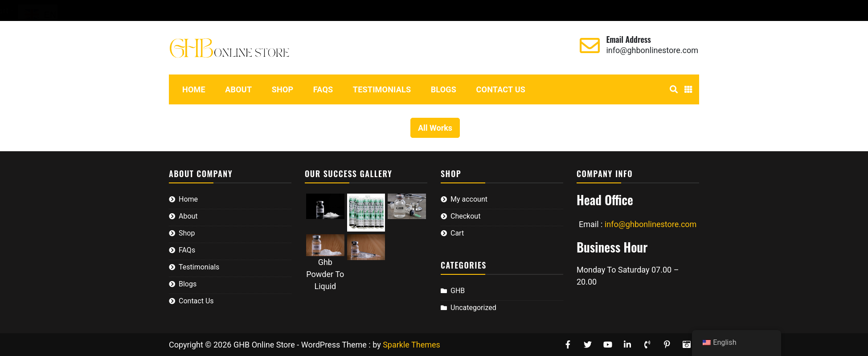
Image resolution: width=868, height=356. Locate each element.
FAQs (323, 89)
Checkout (229, 10)
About (238, 89)
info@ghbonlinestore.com (652, 50)
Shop (283, 89)
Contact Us (501, 89)
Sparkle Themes (411, 345)
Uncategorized (473, 308)
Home (194, 89)
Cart (262, 10)
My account (182, 10)
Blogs (444, 89)
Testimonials (382, 89)
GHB (458, 291)
